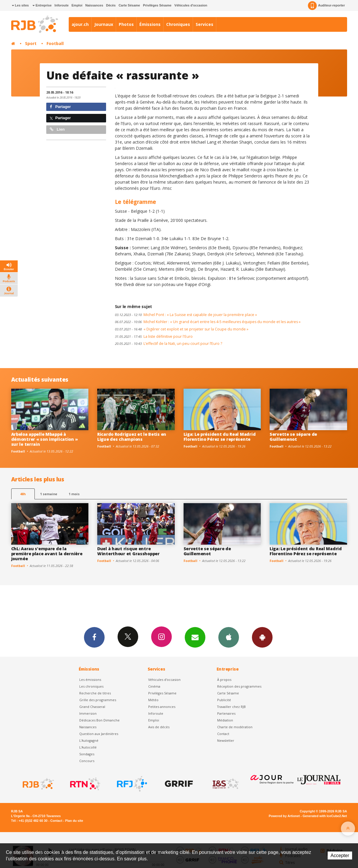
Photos (126, 24)
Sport (31, 43)
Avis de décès (159, 727)
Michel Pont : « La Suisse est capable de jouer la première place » (186, 315)
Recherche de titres (95, 693)
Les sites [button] (20, 5)
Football (55, 43)
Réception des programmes (239, 686)
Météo (153, 700)
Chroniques (178, 24)
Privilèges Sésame (157, 5)
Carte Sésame (129, 5)
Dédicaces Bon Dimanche (99, 720)
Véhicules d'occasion (191, 5)
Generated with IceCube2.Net (325, 816)
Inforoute (62, 5)
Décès (111, 5)
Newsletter (226, 740)
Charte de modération (235, 727)
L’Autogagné (89, 740)
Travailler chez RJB (231, 707)
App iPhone (229, 637)
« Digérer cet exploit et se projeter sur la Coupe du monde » (182, 329)
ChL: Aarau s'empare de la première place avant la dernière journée (47, 554)
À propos (224, 680)
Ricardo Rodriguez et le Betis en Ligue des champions (132, 437)
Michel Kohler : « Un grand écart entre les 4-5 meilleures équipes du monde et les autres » (208, 322)
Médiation (225, 720)
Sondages (87, 754)
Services (204, 24)
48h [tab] (23, 494)
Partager (60, 107)
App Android (262, 637)
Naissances (94, 5)
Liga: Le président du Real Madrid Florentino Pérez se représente (220, 437)
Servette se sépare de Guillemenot (293, 437)
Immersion (88, 713)
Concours (87, 761)
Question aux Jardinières (99, 734)
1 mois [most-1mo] (74, 494)
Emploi (77, 5)
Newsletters (195, 637)
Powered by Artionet (284, 816)
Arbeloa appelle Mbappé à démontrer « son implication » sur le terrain (45, 439)
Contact (223, 734)
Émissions (150, 24)
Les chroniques (91, 686)
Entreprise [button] (42, 5)
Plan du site (74, 821)
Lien (57, 129)
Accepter (340, 855)
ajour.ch (80, 24)
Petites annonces (162, 707)
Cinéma (154, 686)
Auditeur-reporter (326, 6)
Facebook (94, 637)
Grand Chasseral (92, 707)
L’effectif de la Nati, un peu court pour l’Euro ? (169, 344)
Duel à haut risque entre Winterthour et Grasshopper (128, 551)
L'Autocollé (88, 747)
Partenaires (226, 713)
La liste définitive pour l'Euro (154, 336)
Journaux (104, 24)
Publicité (224, 700)
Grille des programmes (98, 700)
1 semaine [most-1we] (49, 494)
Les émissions (90, 680)
